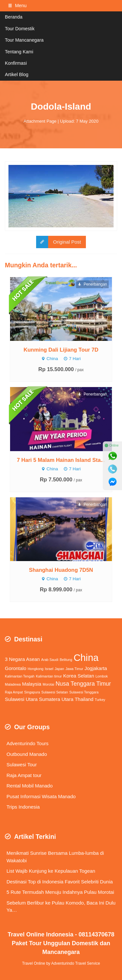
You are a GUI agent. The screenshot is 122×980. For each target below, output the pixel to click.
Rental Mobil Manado (30, 786)
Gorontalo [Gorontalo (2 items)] (16, 668)
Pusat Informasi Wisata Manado (41, 796)
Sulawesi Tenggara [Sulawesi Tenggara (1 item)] (84, 692)
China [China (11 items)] (86, 658)
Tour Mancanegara (24, 40)
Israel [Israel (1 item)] (49, 669)
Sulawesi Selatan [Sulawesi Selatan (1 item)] (55, 692)
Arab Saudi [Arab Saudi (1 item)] (50, 660)
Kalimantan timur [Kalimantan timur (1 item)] (49, 676)
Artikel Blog (17, 74)
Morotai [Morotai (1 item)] (48, 684)
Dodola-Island (61, 107)
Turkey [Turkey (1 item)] (100, 700)
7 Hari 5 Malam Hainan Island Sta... (61, 460)
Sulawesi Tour (22, 765)
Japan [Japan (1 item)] (59, 669)
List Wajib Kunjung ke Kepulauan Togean (51, 871)
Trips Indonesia (23, 807)
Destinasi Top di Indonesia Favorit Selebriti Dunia (60, 882)
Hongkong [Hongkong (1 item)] (36, 669)
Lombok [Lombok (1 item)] (102, 676)
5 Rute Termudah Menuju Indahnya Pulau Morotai (60, 892)
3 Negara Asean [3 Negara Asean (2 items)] (22, 659)
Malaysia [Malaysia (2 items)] (32, 684)
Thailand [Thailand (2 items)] (84, 699)
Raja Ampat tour (24, 775)
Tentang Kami (19, 52)
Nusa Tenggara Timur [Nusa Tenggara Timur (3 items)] (83, 684)
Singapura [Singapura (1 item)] (32, 692)
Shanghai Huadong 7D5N (61, 570)
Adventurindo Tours (27, 743)
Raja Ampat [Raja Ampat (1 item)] (14, 692)
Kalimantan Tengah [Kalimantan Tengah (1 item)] (20, 676)
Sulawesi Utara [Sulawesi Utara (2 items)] (21, 699)
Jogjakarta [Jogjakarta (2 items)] (96, 668)
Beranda (14, 17)
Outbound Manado (27, 754)
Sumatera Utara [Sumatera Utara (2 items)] (56, 699)
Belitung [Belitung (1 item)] (66, 660)
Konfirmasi (16, 63)
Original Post (59, 242)
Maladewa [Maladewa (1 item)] (13, 684)
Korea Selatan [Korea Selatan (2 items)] (79, 676)
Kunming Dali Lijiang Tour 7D (61, 350)
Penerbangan (92, 284)
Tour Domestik (20, 29)
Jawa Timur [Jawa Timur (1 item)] (74, 669)
